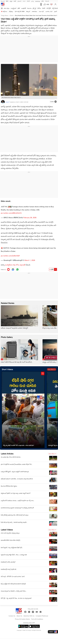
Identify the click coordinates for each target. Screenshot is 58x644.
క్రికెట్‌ (19, 8)
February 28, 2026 (30, 217)
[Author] (3, 102)
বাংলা (24, 1)
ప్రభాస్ (56, 11)
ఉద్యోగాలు (5, 11)
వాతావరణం (35, 11)
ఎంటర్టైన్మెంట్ (14, 8)
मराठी (15, 1)
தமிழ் (32, 1)
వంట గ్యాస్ (41, 11)
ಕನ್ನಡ (11, 1)
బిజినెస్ (44, 8)
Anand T (8, 102)
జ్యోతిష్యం (11, 11)
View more (52, 368)
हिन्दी (7, 1)
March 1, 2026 (30, 258)
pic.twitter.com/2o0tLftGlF (10, 254)
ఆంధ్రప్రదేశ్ (24, 8)
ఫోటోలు (39, 8)
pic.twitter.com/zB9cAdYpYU (11, 212)
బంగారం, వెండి (49, 11)
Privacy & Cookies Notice (22, 617)
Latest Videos (7, 528)
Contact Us (12, 614)
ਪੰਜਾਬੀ (28, 1)
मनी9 (42, 1)
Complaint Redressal (42, 614)
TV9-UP (47, 1)
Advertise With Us (29, 614)
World (11, 15)
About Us (19, 614)
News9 (3, 1)
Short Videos (7, 368)
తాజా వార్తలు (7, 8)
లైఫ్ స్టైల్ (34, 8)
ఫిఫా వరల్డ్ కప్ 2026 (20, 11)
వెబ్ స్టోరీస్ (49, 8)
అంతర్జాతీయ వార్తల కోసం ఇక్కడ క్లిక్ (15, 263)
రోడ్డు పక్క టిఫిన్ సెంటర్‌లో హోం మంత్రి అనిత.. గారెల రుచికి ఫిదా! (19, 444)
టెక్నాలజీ (28, 11)
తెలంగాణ (29, 8)
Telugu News (5, 15)
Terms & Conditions (37, 617)
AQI (48, 4)
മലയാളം (38, 1)
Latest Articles (7, 452)
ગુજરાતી (19, 1)
